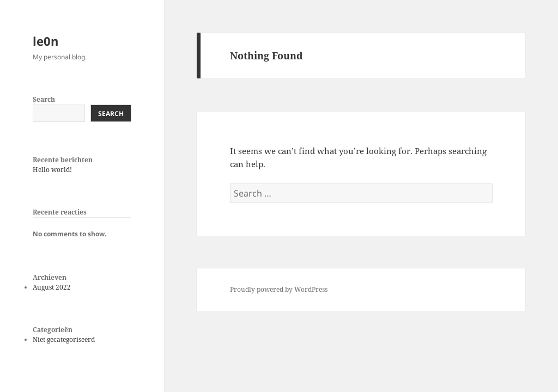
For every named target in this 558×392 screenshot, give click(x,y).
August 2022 (52, 287)
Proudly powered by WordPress (279, 289)
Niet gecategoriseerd (64, 339)
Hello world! (52, 170)
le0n (46, 41)
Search (44, 99)
